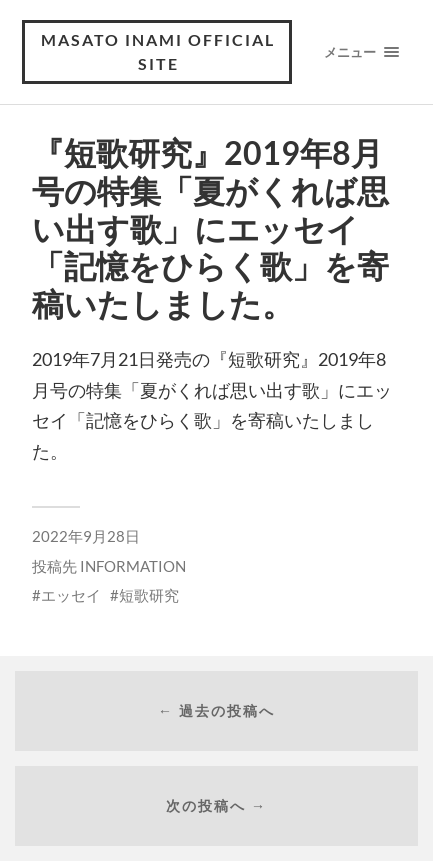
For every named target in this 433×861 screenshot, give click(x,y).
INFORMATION (133, 566)
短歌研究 (149, 595)
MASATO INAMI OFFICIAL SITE (158, 51)
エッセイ (71, 595)
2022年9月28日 (86, 536)
